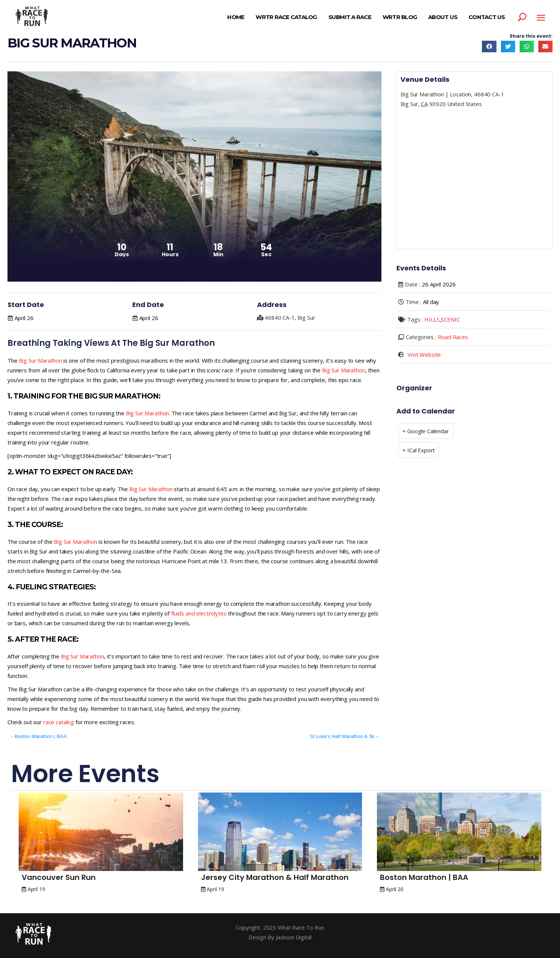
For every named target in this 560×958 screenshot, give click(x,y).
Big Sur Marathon (40, 360)
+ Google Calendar (426, 431)
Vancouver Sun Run (59, 877)
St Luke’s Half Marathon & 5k (342, 736)
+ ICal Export (419, 450)
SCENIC (450, 319)
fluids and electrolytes (199, 613)
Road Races (453, 337)
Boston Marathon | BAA (41, 736)
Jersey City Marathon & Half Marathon (275, 877)
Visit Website (424, 354)
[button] (489, 46)
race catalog (59, 722)
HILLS (432, 319)
